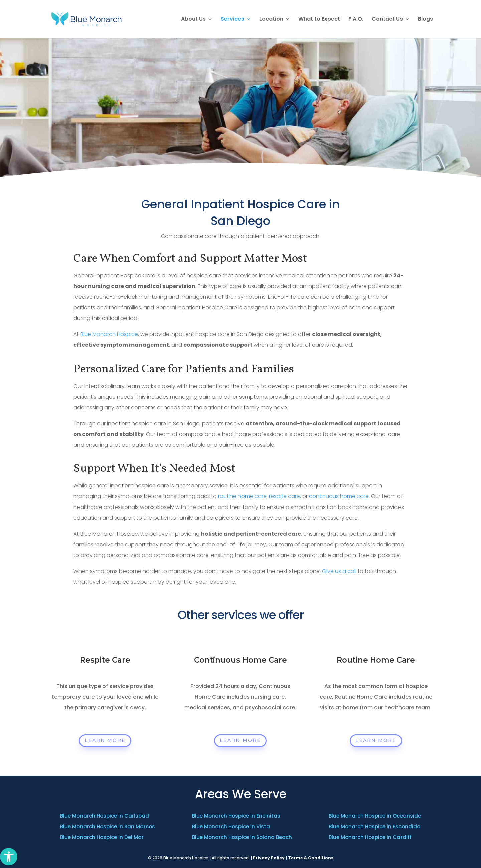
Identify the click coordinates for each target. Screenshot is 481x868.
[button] (9, 857)
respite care (284, 496)
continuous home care (339, 496)
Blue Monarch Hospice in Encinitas (236, 816)
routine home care (242, 496)
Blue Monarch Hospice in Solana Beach (242, 837)
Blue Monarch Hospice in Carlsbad (105, 816)
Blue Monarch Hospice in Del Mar (102, 837)
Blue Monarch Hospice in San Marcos (108, 826)
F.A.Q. (356, 20)
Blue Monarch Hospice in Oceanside (375, 816)
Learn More (105, 740)
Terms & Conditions (311, 858)
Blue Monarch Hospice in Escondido (374, 826)
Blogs (425, 20)
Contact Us (387, 20)
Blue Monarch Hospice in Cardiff (370, 837)
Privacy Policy (269, 858)
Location (271, 20)
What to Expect (319, 20)
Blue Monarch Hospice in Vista (231, 826)
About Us (193, 20)
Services (232, 20)
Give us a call (339, 571)
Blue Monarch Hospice (109, 334)
